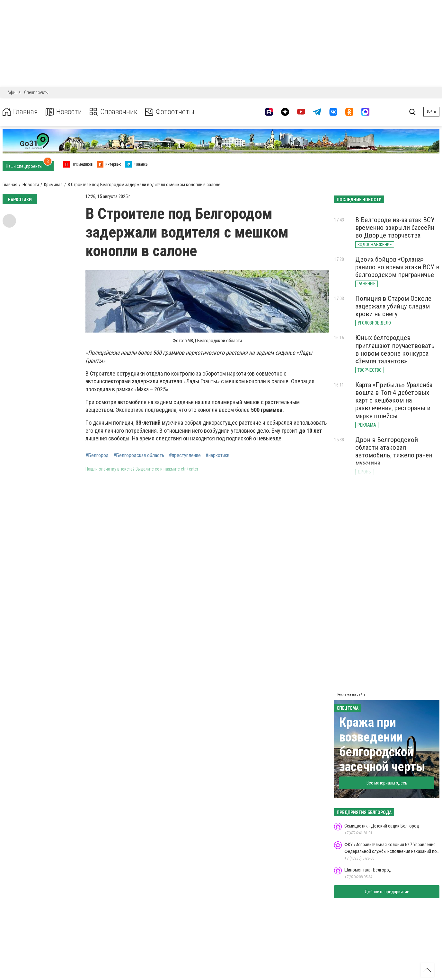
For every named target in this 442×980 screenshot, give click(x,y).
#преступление (185, 455)
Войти (431, 112)
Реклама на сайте (351, 694)
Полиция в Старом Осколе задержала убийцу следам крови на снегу (393, 306)
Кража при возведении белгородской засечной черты (382, 745)
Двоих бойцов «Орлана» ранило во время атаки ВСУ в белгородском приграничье (397, 267)
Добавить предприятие (387, 892)
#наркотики (217, 455)
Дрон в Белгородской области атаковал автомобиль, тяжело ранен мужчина (394, 451)
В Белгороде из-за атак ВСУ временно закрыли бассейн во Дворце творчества (395, 228)
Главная (20, 112)
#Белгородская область (139, 455)
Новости (64, 112)
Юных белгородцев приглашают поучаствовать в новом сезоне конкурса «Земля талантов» (395, 349)
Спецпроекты (36, 92)
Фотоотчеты (170, 112)
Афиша (14, 92)
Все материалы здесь (387, 783)
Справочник (114, 112)
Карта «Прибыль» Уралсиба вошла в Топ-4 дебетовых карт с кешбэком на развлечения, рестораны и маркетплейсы (394, 400)
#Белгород (97, 455)
